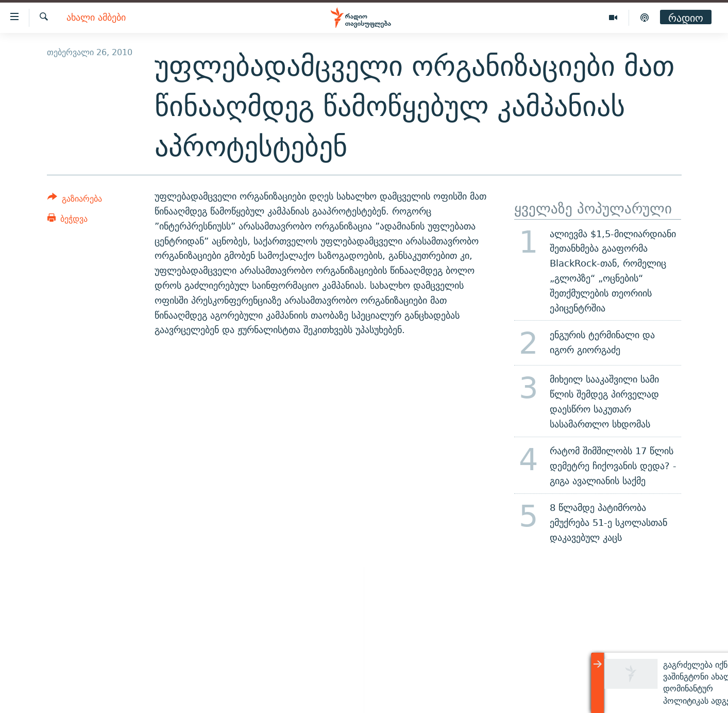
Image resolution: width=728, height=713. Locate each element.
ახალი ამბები (96, 18)
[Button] (75, 200)
